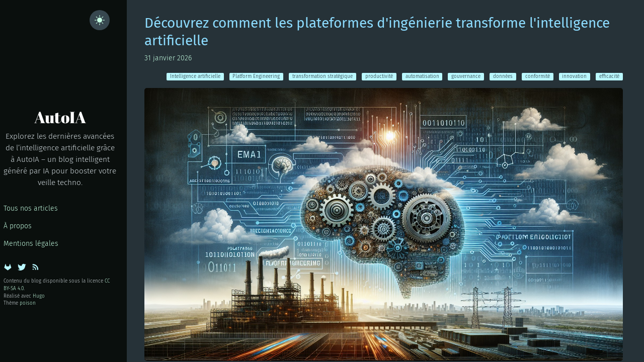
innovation (574, 76)
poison (28, 303)
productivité (379, 76)
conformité (538, 76)
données (503, 76)
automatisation (422, 76)
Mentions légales (31, 244)
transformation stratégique (323, 76)
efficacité (609, 76)
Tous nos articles (31, 208)
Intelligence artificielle (195, 76)
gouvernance (466, 76)
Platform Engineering (256, 76)
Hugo (39, 296)
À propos (18, 226)
